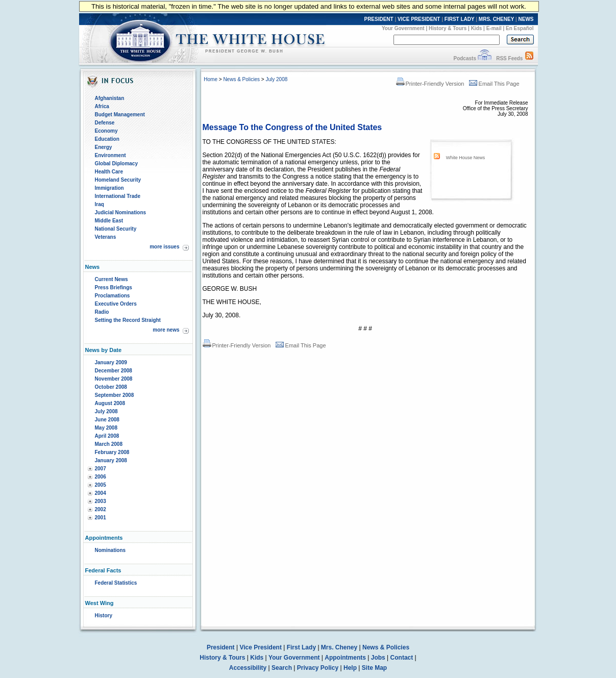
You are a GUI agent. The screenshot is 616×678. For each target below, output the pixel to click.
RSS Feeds (509, 58)
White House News (466, 158)
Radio (102, 312)
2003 (101, 501)
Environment (110, 155)
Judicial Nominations (121, 212)
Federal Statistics (116, 583)
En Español (520, 28)
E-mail (494, 28)
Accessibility (248, 668)
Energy (104, 147)
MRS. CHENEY (496, 19)
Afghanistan (110, 98)
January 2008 (111, 460)
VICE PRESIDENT (419, 19)
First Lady (301, 647)
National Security (116, 229)
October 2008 (111, 387)
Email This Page (494, 84)
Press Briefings (114, 287)
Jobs (378, 658)
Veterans (106, 237)
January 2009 (111, 362)
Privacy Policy (318, 668)
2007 (101, 469)
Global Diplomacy (116, 164)
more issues (164, 247)
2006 (101, 477)
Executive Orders (116, 304)
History (104, 616)
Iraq (100, 204)
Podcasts (464, 58)
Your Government (403, 28)
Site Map (374, 668)
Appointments (345, 658)
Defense (105, 123)
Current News (112, 279)
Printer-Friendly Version (430, 84)
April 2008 (107, 436)
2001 (101, 518)
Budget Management (120, 115)
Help (350, 668)
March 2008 (109, 444)
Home (211, 79)
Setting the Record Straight (128, 320)
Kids (477, 28)
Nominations (110, 550)
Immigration (109, 188)
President (221, 647)
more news (166, 330)
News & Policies (241, 79)
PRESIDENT (378, 19)
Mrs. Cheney (339, 647)
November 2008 (114, 379)
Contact (402, 658)
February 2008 (112, 452)
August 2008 (110, 403)
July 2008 (106, 411)
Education (107, 139)
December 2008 (114, 371)
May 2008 (106, 428)
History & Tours (448, 28)
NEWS (526, 19)
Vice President (261, 647)
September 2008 (115, 395)
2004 (101, 493)
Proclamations (113, 296)
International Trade (118, 196)
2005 (101, 485)
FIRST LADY (460, 19)
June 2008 (107, 420)
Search (282, 668)
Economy (106, 131)
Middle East (109, 221)
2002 (101, 509)
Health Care (109, 172)
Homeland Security (118, 180)
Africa (102, 106)
